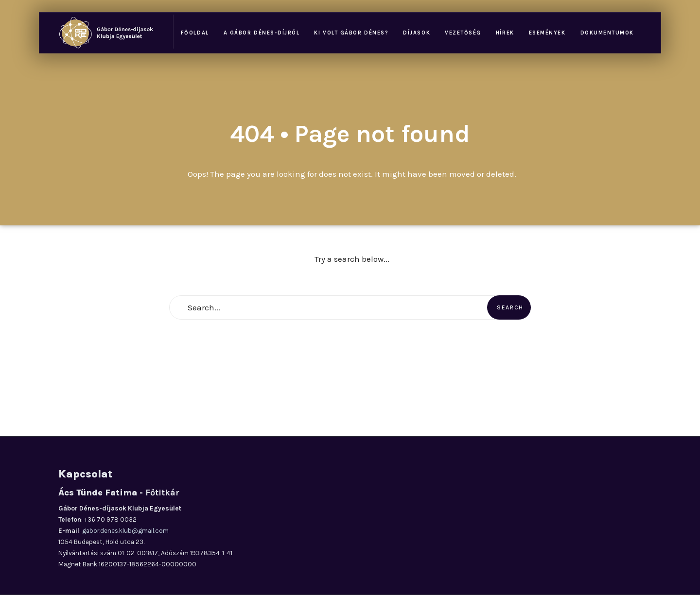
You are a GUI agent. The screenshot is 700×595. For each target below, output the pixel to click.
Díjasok (417, 33)
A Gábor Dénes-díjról (262, 33)
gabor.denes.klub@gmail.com (125, 531)
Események (547, 33)
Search (510, 307)
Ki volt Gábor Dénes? (351, 33)
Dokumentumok (607, 33)
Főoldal (195, 33)
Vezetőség (463, 33)
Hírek (505, 33)
